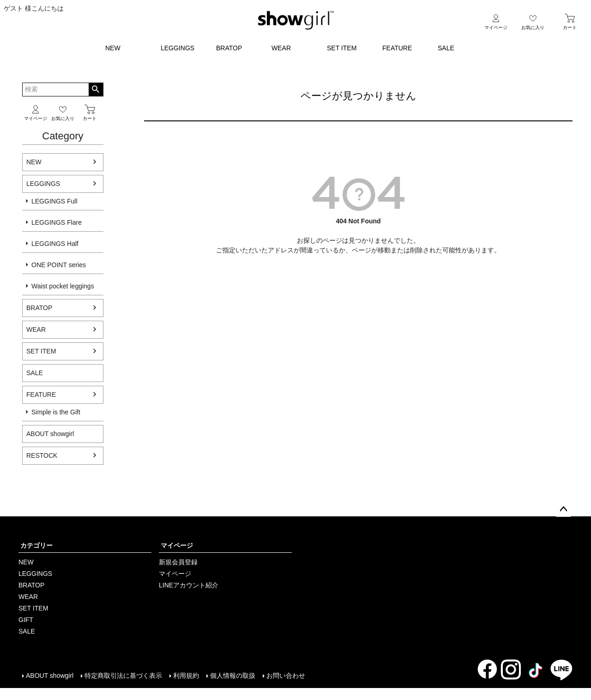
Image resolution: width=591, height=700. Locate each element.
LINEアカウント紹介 (189, 585)
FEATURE (397, 48)
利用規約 (186, 676)
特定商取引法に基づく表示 (123, 676)
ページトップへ (563, 509)
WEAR (281, 48)
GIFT (26, 620)
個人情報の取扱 (233, 676)
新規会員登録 (178, 562)
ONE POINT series (59, 265)
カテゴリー (36, 545)
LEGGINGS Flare (57, 222)
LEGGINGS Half (55, 244)
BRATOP (229, 48)
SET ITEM (342, 48)
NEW (113, 48)
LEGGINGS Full (54, 201)
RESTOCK (42, 455)
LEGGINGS (178, 48)
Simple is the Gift (56, 412)
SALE (446, 48)
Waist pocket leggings (63, 286)
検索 (96, 90)
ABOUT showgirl (50, 676)
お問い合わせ (286, 676)
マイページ (177, 545)
